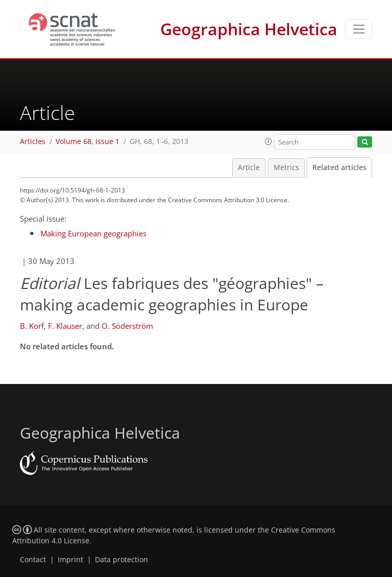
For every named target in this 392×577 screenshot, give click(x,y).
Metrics (286, 167)
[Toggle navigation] (359, 29)
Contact (33, 560)
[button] (268, 141)
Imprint (70, 560)
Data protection (121, 560)
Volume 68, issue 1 (88, 141)
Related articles (339, 167)
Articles (33, 141)
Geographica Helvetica (249, 29)
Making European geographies (93, 233)
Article (249, 167)
